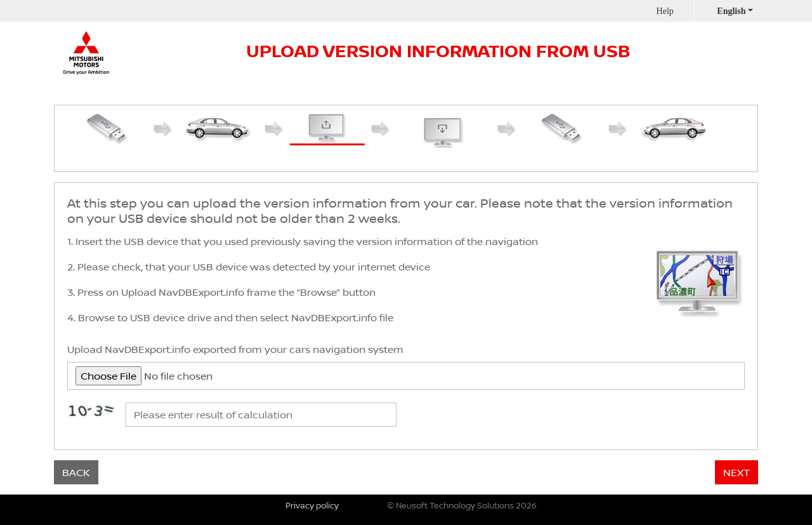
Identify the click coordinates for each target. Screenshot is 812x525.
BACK (76, 472)
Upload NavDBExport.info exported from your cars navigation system (235, 349)
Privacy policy (312, 505)
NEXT (737, 472)
